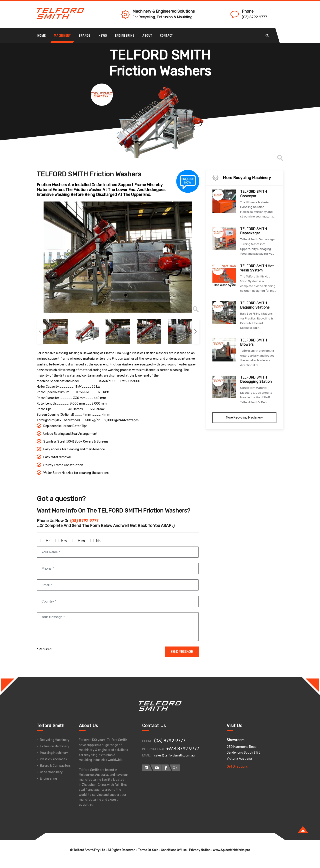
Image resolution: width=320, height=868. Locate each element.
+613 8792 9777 (183, 749)
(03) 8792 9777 (254, 17)
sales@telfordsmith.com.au (174, 755)
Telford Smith (50, 726)
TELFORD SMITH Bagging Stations (255, 305)
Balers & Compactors (55, 766)
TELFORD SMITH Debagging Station (256, 379)
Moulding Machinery (54, 753)
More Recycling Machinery (244, 418)
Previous (33, 257)
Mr (45, 541)
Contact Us (154, 726)
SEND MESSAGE (182, 652)
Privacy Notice (200, 850)
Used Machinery (51, 772)
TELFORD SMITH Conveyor (254, 194)
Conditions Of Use (174, 850)
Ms (95, 541)
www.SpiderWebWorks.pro (231, 850)
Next (196, 331)
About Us (89, 726)
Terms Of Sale (148, 850)
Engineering (48, 779)
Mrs (61, 541)
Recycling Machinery (55, 740)
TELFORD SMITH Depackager (254, 231)
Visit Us (235, 726)
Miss (79, 541)
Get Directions (237, 767)
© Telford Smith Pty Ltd (88, 850)
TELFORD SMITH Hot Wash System (257, 268)
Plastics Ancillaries (53, 759)
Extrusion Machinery (55, 746)
